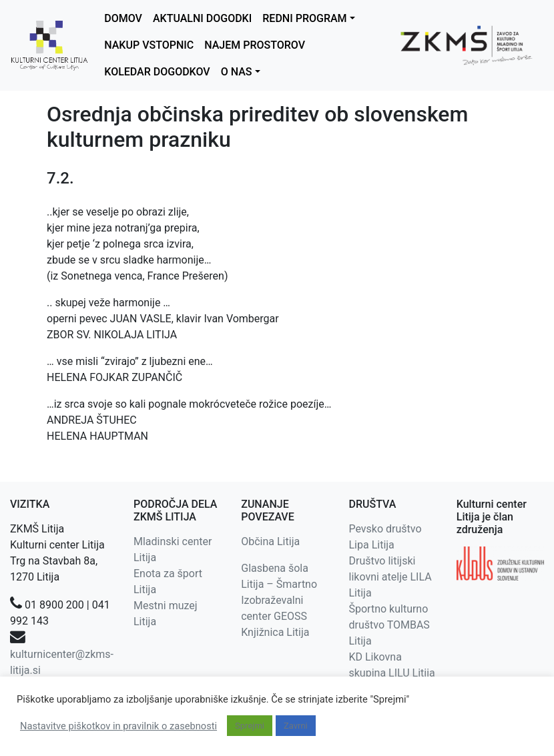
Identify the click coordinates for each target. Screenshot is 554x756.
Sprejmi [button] (250, 726)
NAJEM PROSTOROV (255, 45)
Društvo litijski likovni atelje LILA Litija (390, 577)
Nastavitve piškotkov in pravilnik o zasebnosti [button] (118, 726)
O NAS (237, 72)
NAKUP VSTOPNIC (149, 45)
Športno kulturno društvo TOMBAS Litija (389, 625)
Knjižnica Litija (275, 632)
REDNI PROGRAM (304, 18)
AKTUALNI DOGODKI (202, 18)
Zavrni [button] (296, 726)
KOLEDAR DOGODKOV (157, 72)
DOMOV (123, 18)
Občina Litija (270, 541)
